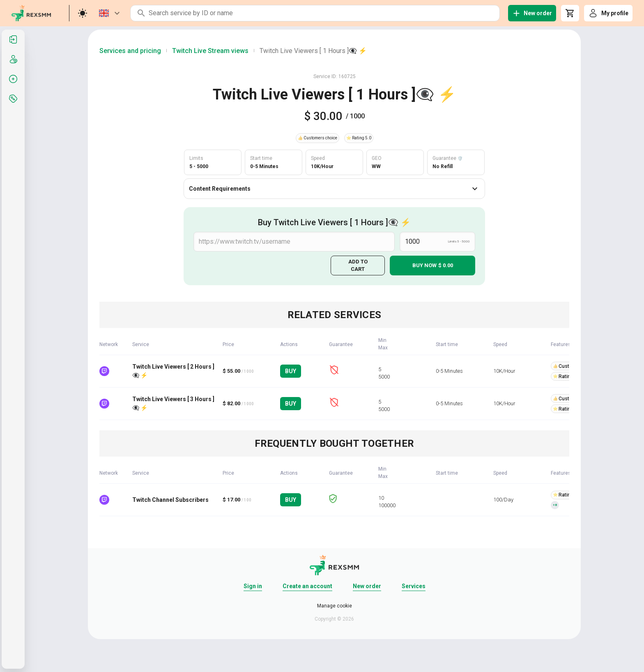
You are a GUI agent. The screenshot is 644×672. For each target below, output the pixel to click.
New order (367, 586)
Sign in (253, 586)
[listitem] (13, 39)
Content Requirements (334, 189)
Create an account (307, 586)
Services (414, 586)
